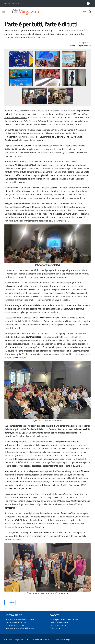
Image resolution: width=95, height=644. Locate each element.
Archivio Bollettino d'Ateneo (38, 639)
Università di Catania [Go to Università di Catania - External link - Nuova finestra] (11, 3)
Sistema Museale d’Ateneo (28, 207)
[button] (90, 12)
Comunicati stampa (62, 639)
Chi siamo (54, 628)
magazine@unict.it (58, 625)
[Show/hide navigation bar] (4, 12)
